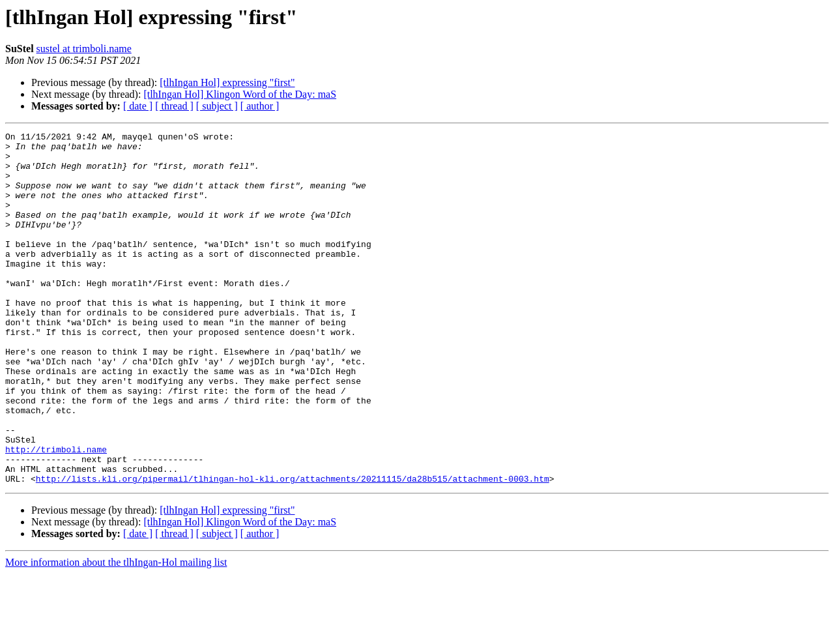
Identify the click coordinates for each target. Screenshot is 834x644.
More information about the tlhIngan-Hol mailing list (116, 633)
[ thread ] (174, 106)
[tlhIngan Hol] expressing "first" (227, 82)
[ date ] (138, 106)
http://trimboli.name (56, 514)
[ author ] (260, 106)
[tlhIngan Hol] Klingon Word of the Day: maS (240, 94)
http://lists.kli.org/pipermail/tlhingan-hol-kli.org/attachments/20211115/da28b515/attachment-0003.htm (293, 549)
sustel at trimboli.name (84, 49)
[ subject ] (217, 106)
